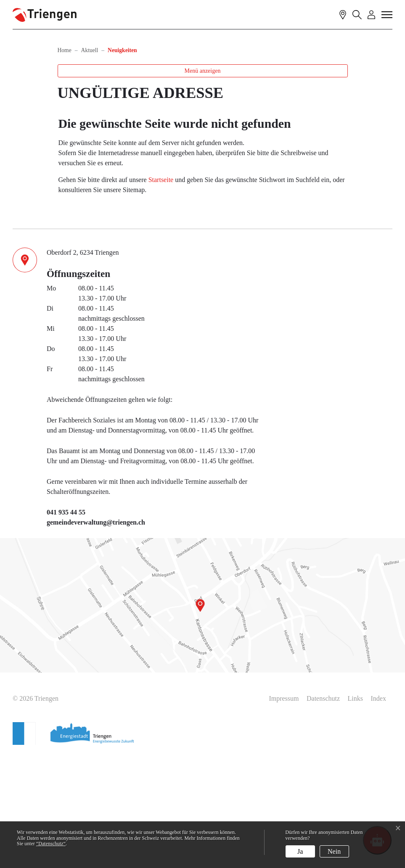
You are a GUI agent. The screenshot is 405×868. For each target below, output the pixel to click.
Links (355, 811)
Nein (334, 851)
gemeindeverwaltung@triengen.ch (96, 635)
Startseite (161, 292)
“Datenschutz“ (51, 844)
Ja (300, 851)
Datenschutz (323, 811)
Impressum (284, 811)
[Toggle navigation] (387, 14)
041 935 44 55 (66, 624)
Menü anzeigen (203, 183)
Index (379, 811)
